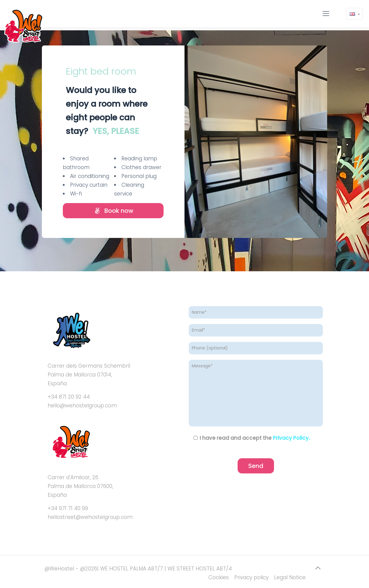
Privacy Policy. (291, 438)
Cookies (219, 577)
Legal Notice (290, 577)
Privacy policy (251, 577)
